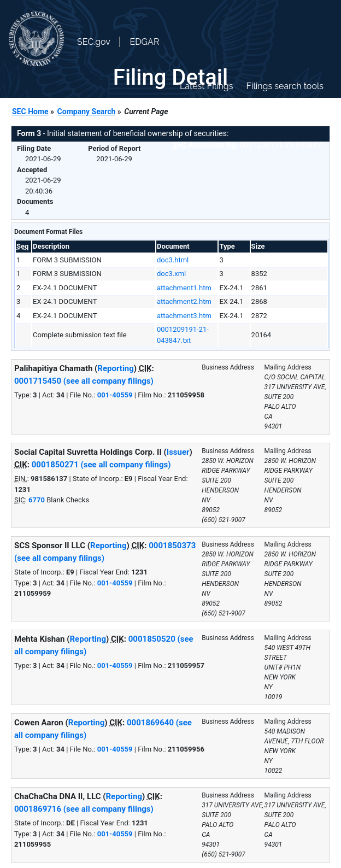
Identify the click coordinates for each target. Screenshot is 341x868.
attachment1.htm (184, 288)
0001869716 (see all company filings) (84, 809)
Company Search (87, 112)
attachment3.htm (184, 316)
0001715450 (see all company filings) (84, 381)
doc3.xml (171, 274)
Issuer (178, 452)
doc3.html (173, 260)
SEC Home (30, 112)
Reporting (116, 368)
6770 (37, 500)
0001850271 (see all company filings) (101, 465)
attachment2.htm (184, 301)
